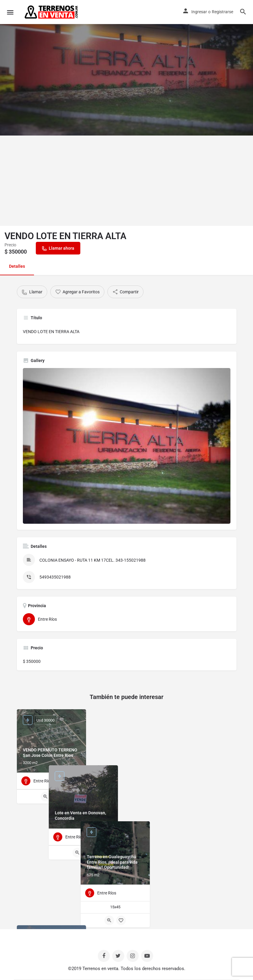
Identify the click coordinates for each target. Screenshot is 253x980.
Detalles (17, 266)
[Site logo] (52, 12)
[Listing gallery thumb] (127, 446)
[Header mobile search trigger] (243, 12)
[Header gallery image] (127, 68)
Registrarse (222, 12)
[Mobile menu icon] (10, 12)
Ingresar (199, 12)
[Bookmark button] (57, 797)
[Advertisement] (127, 181)
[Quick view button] (45, 797)
